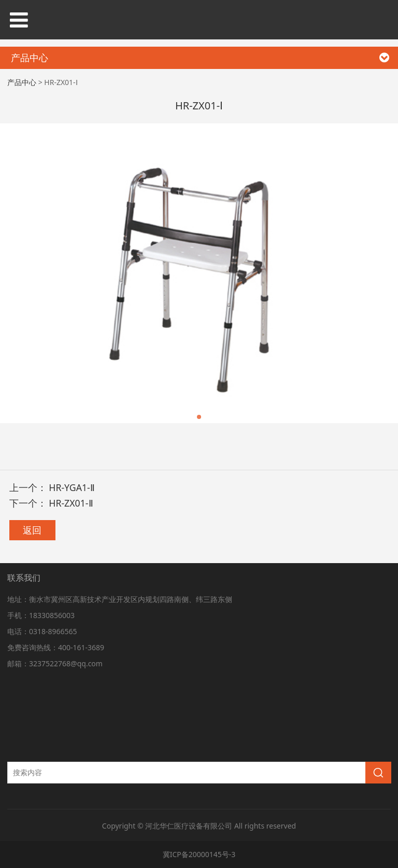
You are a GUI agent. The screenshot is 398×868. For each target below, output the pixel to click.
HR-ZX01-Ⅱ (71, 503)
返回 (32, 530)
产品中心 (22, 82)
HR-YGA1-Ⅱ (72, 487)
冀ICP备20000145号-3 (199, 854)
